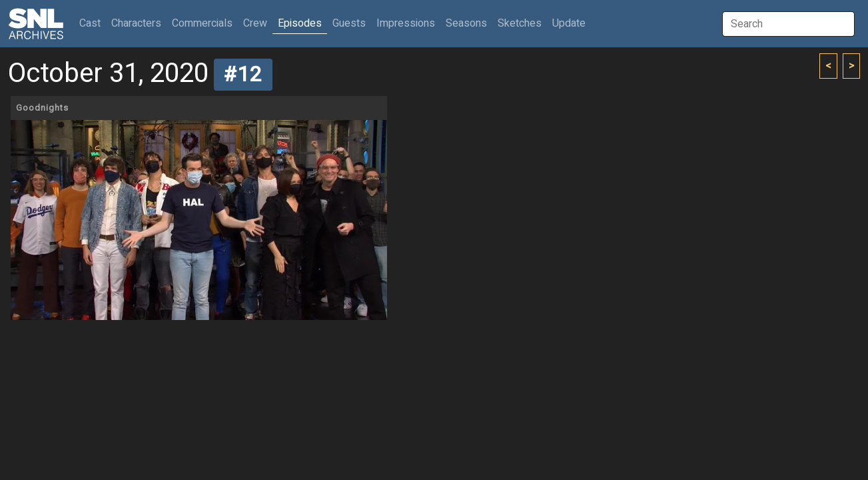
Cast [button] (93, 23)
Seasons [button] (466, 23)
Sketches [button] (520, 23)
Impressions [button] (406, 23)
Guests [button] (349, 23)
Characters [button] (136, 23)
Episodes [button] (300, 23)
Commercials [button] (202, 23)
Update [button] (569, 23)
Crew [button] (255, 23)
